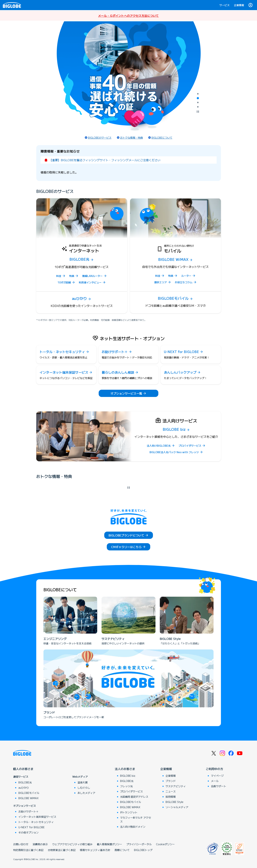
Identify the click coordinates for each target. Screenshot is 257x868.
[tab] (198, 94)
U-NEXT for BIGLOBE (31, 827)
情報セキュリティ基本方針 (95, 850)
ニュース (171, 791)
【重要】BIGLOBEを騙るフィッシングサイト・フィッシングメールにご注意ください (105, 160)
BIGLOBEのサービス (100, 138)
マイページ (217, 776)
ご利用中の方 (214, 769)
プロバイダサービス (131, 791)
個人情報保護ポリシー (109, 844)
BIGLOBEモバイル (29, 793)
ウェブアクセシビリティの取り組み (72, 844)
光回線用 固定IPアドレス (134, 797)
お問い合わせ (21, 844)
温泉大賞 (83, 782)
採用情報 (171, 797)
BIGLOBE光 (25, 782)
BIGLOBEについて (162, 138)
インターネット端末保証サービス (37, 817)
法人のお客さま (125, 769)
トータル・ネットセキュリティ (36, 822)
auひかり (24, 788)
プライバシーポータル (139, 844)
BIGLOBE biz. (128, 776)
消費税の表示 (40, 844)
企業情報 (239, 5)
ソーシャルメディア (177, 807)
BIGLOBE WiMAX (28, 798)
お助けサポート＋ (28, 811)
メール (215, 781)
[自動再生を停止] (198, 112)
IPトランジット (129, 812)
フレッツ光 (126, 786)
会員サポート (219, 786)
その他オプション (28, 832)
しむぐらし (84, 788)
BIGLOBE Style (174, 802)
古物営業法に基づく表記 (62, 850)
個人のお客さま (23, 769)
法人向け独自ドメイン (133, 827)
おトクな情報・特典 (131, 138)
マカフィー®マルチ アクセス (136, 819)
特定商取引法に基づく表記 (28, 850)
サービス (225, 5)
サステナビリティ (176, 786)
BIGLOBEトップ (143, 850)
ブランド (171, 781)
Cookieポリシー (165, 844)
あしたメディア (86, 793)
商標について (122, 850)
